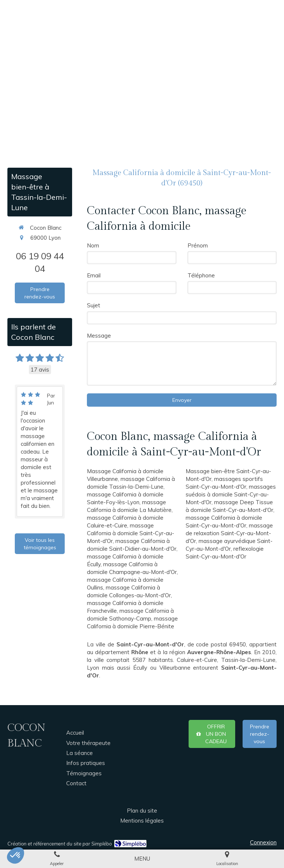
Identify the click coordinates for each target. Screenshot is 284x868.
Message (99, 336)
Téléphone (201, 275)
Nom (93, 245)
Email (94, 275)
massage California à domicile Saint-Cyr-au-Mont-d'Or (131, 533)
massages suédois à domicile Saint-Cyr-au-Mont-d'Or (231, 494)
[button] (16, 855)
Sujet (94, 305)
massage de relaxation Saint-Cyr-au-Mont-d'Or (229, 533)
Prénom (198, 245)
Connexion (263, 842)
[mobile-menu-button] (142, 859)
